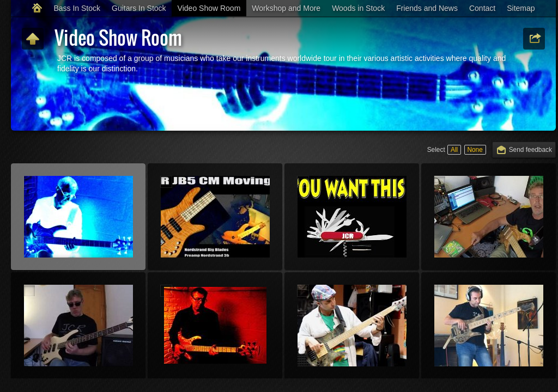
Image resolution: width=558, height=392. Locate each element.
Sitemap (521, 8)
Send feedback (530, 150)
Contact (482, 8)
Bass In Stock (77, 8)
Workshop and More (286, 8)
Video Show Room (209, 8)
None (475, 150)
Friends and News (427, 8)
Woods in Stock (358, 8)
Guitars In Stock (139, 8)
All (454, 150)
